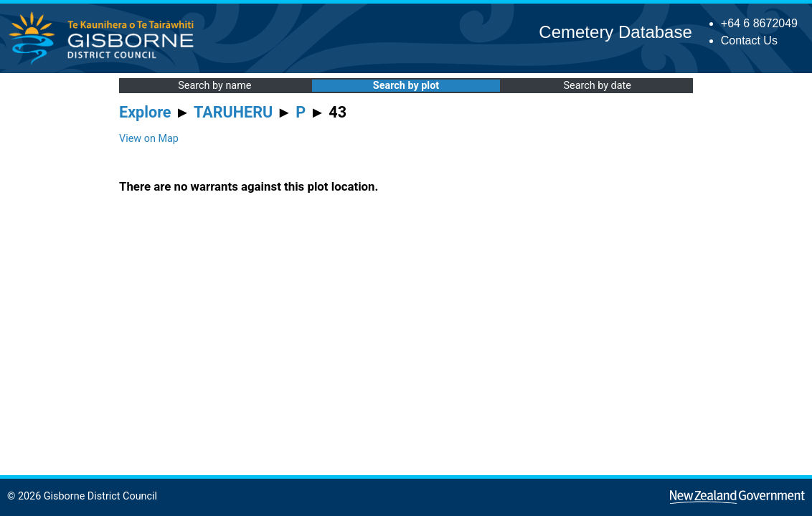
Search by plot (406, 86)
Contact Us (749, 40)
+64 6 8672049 (759, 23)
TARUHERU (233, 112)
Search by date (597, 86)
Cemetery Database (615, 32)
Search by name (214, 86)
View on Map (149, 139)
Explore (145, 112)
